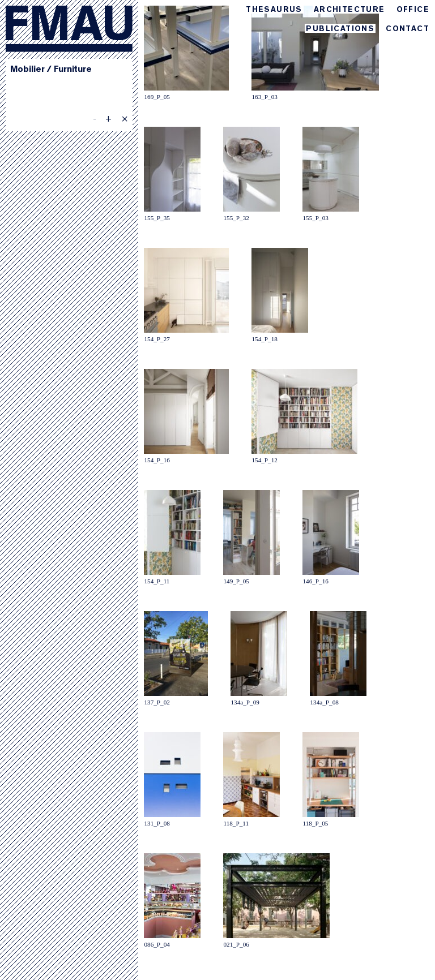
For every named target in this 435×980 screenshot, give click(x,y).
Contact (408, 29)
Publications (340, 29)
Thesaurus (274, 10)
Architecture (349, 10)
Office (413, 10)
